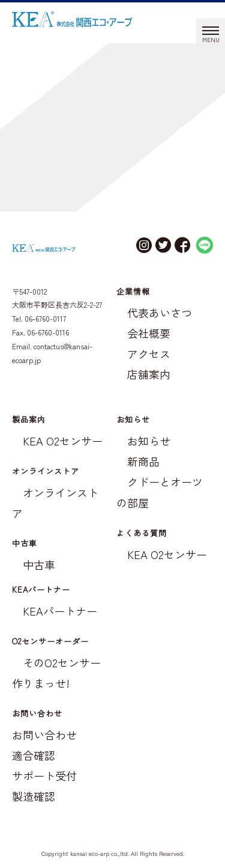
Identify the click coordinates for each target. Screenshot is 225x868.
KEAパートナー (60, 611)
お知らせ (149, 441)
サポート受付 (44, 775)
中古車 (39, 564)
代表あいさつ (160, 313)
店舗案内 (149, 374)
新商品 (143, 461)
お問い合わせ (44, 735)
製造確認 (34, 796)
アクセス (149, 353)
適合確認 (34, 755)
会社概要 (149, 333)
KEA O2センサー (63, 441)
